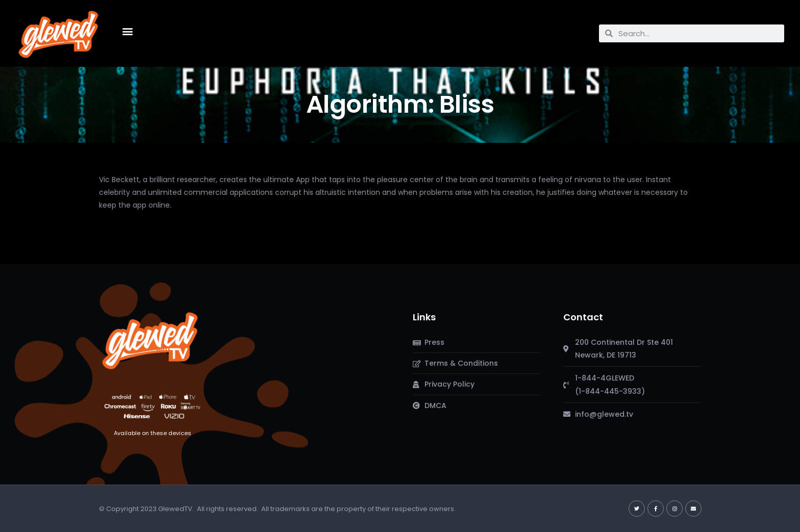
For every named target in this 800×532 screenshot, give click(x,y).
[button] (127, 31)
